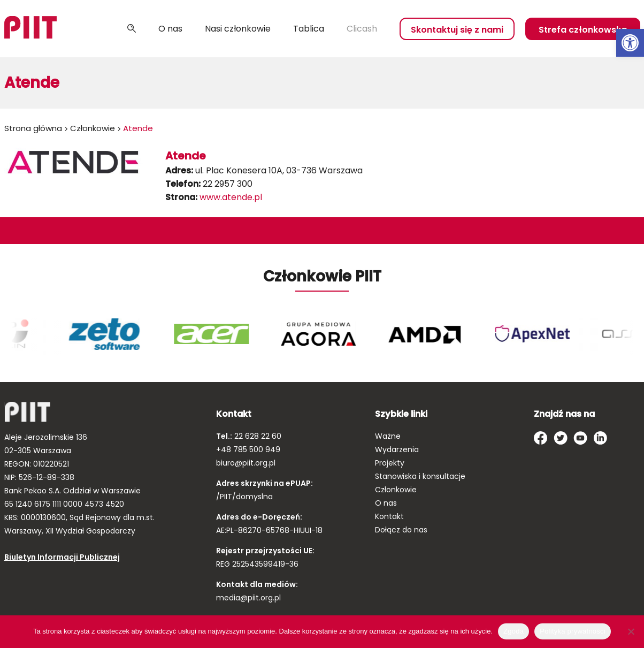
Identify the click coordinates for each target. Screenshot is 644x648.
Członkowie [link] (93, 128)
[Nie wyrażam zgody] (631, 631)
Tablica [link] (309, 29)
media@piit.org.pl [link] (248, 598)
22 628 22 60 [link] (257, 436)
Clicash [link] (362, 29)
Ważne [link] (388, 436)
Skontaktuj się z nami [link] (457, 30)
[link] (630, 43)
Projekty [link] (390, 463)
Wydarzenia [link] (397, 449)
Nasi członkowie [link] (238, 29)
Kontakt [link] (389, 516)
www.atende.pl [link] (231, 197)
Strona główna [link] (33, 128)
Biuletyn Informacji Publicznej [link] (62, 557)
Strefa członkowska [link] (583, 30)
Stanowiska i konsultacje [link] (420, 476)
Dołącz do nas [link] (401, 530)
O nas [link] (170, 29)
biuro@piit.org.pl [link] (246, 463)
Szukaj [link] (132, 29)
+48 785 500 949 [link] (248, 449)
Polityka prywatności (573, 631)
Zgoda (513, 631)
